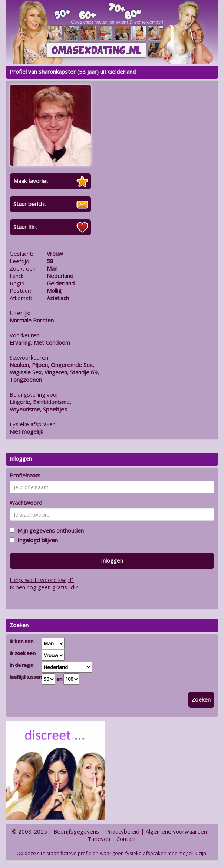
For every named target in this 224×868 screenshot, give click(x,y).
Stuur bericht (30, 204)
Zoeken (201, 699)
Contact (126, 839)
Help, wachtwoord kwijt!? (42, 580)
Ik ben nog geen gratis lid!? (44, 587)
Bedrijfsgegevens (76, 831)
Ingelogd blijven (36, 540)
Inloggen (112, 560)
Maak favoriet (31, 181)
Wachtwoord (26, 503)
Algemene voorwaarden (176, 831)
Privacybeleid (122, 831)
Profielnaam (25, 475)
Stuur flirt (25, 227)
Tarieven (99, 839)
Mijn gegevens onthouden (49, 530)
